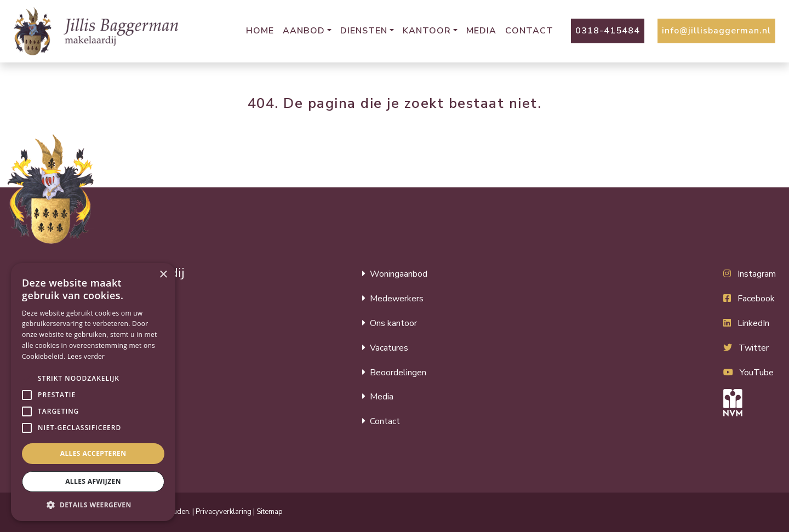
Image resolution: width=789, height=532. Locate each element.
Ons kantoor (393, 323)
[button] (27, 379)
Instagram (757, 274)
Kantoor (427, 31)
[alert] (93, 392)
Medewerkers (397, 299)
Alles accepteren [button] (93, 453)
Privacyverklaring (224, 512)
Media (481, 31)
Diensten (364, 31)
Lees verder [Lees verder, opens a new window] (86, 356)
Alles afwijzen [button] (93, 481)
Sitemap (270, 512)
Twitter (754, 348)
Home (260, 31)
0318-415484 (608, 31)
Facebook (756, 299)
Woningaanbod (399, 274)
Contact (529, 31)
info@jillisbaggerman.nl (716, 31)
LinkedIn (753, 323)
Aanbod (304, 31)
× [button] (163, 275)
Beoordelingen (398, 373)
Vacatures (389, 348)
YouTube (757, 373)
